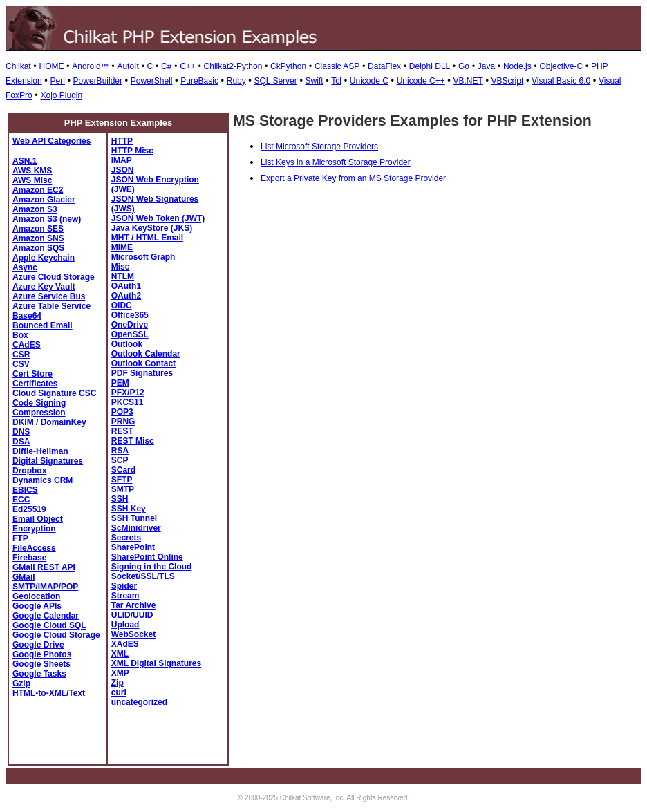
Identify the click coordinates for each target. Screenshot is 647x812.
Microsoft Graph (143, 257)
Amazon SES (38, 229)
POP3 (122, 412)
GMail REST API (44, 567)
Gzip (21, 683)
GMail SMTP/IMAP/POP (45, 582)
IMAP (122, 160)
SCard (123, 470)
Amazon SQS (38, 248)
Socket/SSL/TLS (143, 576)
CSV (21, 364)
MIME (122, 247)
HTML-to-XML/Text (49, 693)
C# (166, 66)
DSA (21, 442)
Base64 (27, 316)
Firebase (29, 558)
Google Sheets (41, 664)
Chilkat (18, 66)
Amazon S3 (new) (47, 219)
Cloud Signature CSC (54, 393)
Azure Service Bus (49, 296)
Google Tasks (39, 674)
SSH (120, 499)
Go (464, 66)
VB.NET (468, 81)
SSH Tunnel (134, 518)
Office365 (130, 315)
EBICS (25, 490)
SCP (120, 460)
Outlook (127, 344)
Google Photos (42, 654)
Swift (315, 81)
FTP (20, 538)
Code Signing (39, 403)
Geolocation (36, 596)
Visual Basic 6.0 (561, 81)
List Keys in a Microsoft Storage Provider (336, 162)
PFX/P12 (128, 393)
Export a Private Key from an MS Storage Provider (353, 178)
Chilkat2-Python (233, 66)
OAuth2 (126, 296)
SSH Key (129, 509)
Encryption (34, 529)
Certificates (35, 384)
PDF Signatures (142, 373)
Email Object (38, 519)
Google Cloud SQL (49, 625)
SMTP (123, 489)
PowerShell (152, 81)
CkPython (288, 66)
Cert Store (32, 374)
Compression (39, 413)
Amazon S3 (35, 209)
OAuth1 (126, 286)
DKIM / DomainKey (49, 422)
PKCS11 (128, 402)
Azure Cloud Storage (54, 277)
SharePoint (133, 547)
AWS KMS (32, 171)
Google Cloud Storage (56, 635)
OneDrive (130, 325)
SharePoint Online (147, 557)
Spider (124, 586)
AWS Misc (32, 180)
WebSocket (133, 634)
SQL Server (276, 81)
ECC (21, 500)
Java (486, 66)
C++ (188, 66)
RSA (120, 451)
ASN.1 (25, 161)
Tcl (336, 81)
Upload (125, 625)
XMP (120, 673)
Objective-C (561, 66)
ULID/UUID (132, 615)
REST (122, 431)
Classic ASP (337, 66)
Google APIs (37, 606)
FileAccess (34, 548)
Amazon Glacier (44, 200)
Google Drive (38, 645)
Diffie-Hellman (40, 451)
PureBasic (199, 81)
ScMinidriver (136, 528)
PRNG (123, 422)
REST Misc (133, 441)
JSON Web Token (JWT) (158, 218)
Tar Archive (134, 605)
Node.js (517, 66)
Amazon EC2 (38, 190)
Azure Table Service (51, 306)
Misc (121, 267)
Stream (125, 596)
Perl (57, 81)
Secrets (126, 538)
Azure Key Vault (44, 287)
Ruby (236, 81)
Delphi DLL (430, 66)
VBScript (508, 81)
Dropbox (29, 471)
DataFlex (384, 66)
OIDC (122, 305)
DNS (21, 432)
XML (120, 654)
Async (25, 267)
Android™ (90, 66)
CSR (21, 355)
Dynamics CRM (43, 480)
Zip (118, 683)
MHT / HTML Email (147, 238)
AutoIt (128, 66)
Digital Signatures (48, 461)
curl (119, 692)
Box (20, 335)
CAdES (27, 345)
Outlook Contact (143, 363)
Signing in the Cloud (152, 567)
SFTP (122, 480)
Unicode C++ (421, 81)
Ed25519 (29, 509)
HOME (51, 66)
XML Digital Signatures (156, 663)
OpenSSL (130, 334)
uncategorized (139, 702)
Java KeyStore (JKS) (152, 228)
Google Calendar (46, 616)
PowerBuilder (98, 81)
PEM (120, 383)
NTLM (123, 276)
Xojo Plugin (61, 95)
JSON (123, 170)
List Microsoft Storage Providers (319, 147)
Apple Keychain (44, 258)
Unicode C (369, 81)
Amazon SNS (38, 238)
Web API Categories (51, 141)
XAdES (125, 644)
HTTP (122, 141)
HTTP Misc (132, 151)
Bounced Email (43, 325)
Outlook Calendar (146, 354)
